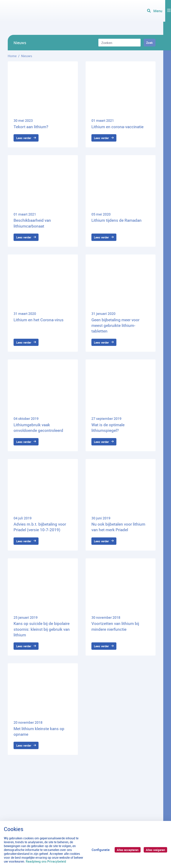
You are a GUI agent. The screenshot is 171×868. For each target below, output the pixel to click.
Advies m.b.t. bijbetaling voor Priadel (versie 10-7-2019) (40, 531)
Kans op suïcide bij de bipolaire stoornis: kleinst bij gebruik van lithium (42, 635)
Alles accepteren (124, 850)
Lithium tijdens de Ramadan (116, 221)
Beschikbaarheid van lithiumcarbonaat (32, 224)
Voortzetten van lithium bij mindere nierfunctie (115, 632)
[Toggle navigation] (158, 17)
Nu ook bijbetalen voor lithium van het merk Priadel (118, 531)
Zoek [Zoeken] (149, 43)
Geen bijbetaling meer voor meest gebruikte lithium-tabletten (115, 328)
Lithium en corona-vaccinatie (117, 127)
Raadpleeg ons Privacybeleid (56, 861)
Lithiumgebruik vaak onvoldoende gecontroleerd (38, 431)
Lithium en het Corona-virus (39, 322)
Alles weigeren (154, 850)
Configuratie (96, 850)
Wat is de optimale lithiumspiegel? (108, 431)
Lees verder (25, 138)
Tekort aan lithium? (31, 127)
